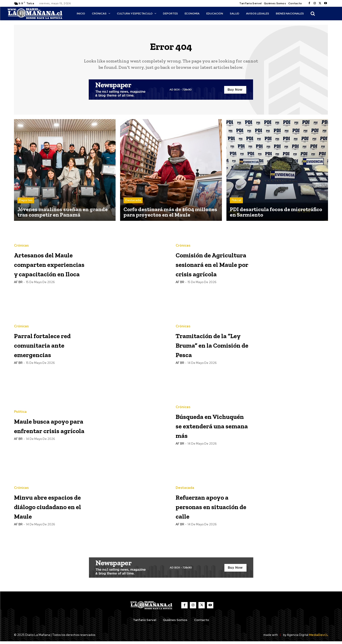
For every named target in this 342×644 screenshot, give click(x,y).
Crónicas (21, 234)
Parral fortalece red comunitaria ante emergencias (48, 347)
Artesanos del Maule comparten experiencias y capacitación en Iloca (47, 266)
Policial (236, 203)
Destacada (133, 203)
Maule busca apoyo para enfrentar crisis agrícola (46, 428)
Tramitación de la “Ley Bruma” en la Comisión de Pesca (212, 347)
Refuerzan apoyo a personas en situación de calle (212, 508)
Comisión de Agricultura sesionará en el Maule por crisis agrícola (209, 266)
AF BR (18, 299)
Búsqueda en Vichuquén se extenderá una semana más (206, 428)
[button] (313, 14)
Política (20, 405)
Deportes (26, 203)
